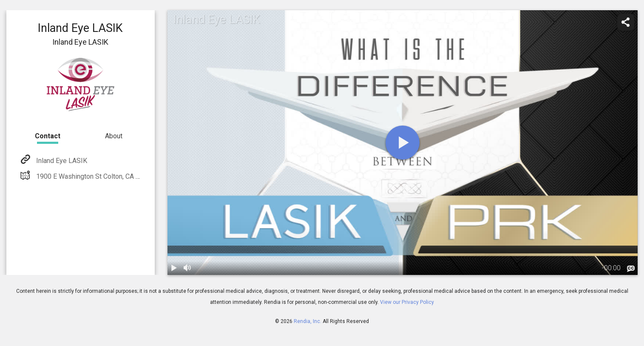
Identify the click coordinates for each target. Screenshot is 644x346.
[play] (403, 143)
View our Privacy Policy (407, 302)
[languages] (631, 269)
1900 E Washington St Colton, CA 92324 (95, 176)
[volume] (188, 268)
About (114, 136)
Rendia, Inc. (308, 321)
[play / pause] (174, 268)
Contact (48, 136)
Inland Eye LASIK (61, 161)
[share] (626, 22)
